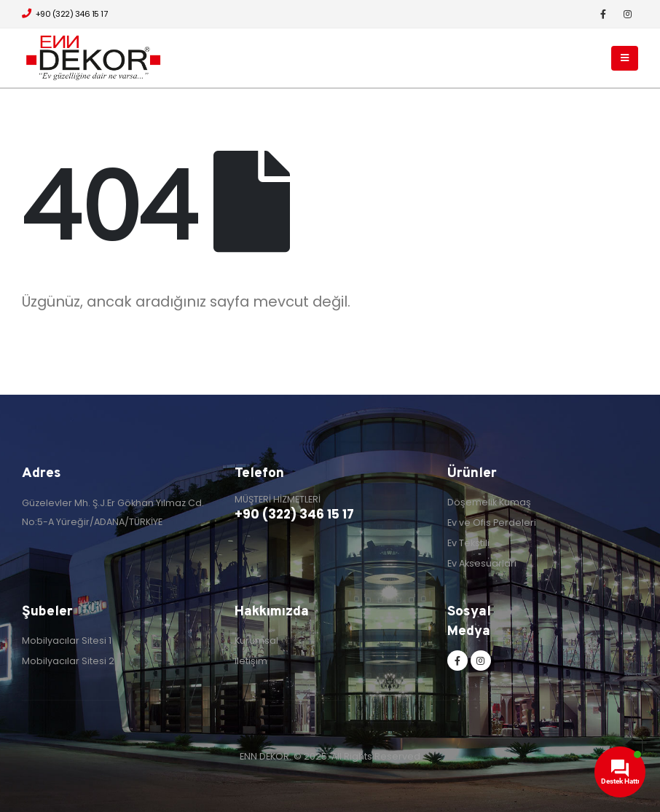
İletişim (251, 661)
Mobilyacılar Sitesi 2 (68, 661)
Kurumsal (256, 640)
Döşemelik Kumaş (489, 502)
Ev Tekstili (468, 543)
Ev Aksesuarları (482, 563)
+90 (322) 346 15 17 (64, 14)
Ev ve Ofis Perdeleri (492, 523)
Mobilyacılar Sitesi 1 (67, 640)
